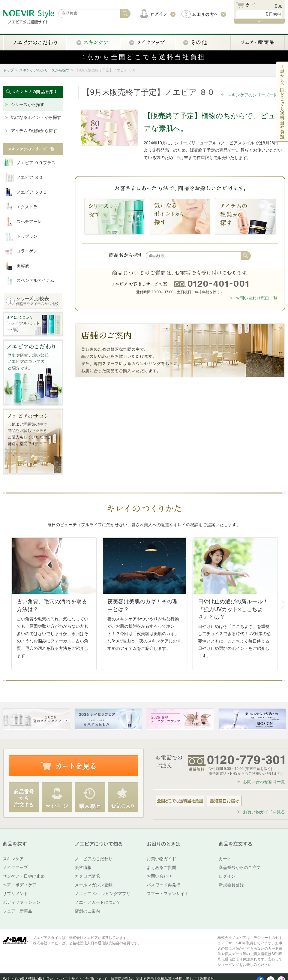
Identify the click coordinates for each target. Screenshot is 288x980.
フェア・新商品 (17, 911)
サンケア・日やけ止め (24, 876)
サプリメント (15, 894)
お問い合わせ (159, 876)
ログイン (227, 876)
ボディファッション (22, 902)
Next (283, 605)
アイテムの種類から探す (34, 131)
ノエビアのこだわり (94, 859)
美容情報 (83, 867)
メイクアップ (15, 867)
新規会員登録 (231, 885)
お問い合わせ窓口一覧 (256, 298)
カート (225, 859)
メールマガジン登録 (94, 885)
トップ (8, 70)
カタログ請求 (87, 876)
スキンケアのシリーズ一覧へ (255, 95)
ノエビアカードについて (98, 902)
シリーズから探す (28, 104)
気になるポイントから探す (36, 117)
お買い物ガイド (161, 859)
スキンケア (13, 859)
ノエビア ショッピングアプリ (103, 894)
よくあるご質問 (161, 867)
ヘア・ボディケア (19, 885)
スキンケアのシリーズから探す (44, 70)
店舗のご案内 (87, 911)
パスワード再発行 (163, 885)
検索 (246, 256)
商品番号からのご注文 (240, 867)
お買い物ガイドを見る (264, 812)
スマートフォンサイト (168, 894)
